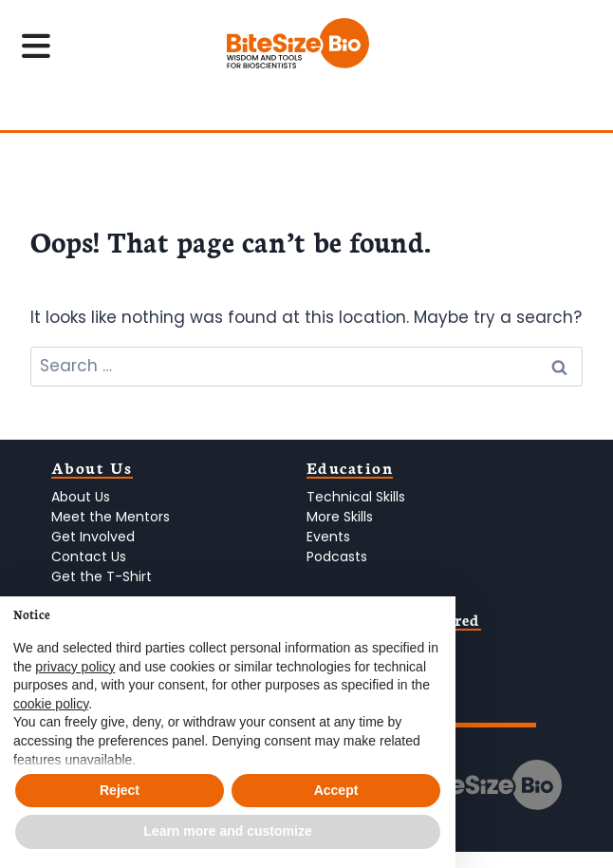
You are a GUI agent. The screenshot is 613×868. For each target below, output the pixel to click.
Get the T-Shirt (102, 576)
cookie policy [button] (51, 704)
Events (328, 537)
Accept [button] (336, 790)
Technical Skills (356, 497)
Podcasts (337, 557)
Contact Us (89, 557)
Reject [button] (120, 790)
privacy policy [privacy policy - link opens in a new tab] (75, 667)
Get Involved (93, 537)
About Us (81, 497)
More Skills (340, 517)
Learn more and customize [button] (227, 831)
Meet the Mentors (111, 517)
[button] (431, 627)
